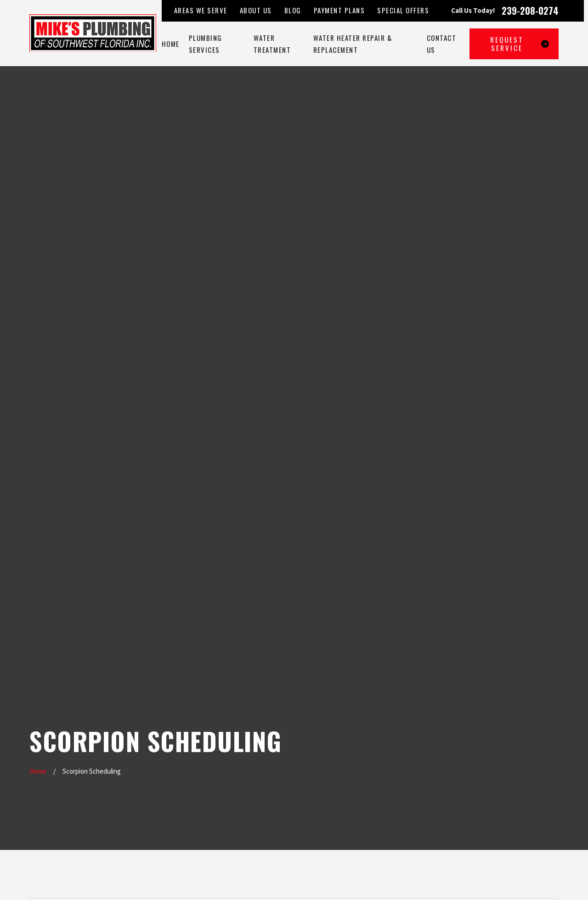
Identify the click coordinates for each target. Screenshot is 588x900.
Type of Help (109, 354)
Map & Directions (275, 769)
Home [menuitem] (171, 44)
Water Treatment (211, 756)
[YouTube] (484, 736)
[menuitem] (40, 882)
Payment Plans (339, 10)
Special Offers (403, 10)
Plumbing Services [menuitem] (206, 44)
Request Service (520, 44)
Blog (293, 10)
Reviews (198, 794)
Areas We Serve (201, 10)
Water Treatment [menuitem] (272, 44)
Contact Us (202, 814)
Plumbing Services (212, 736)
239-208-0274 (530, 11)
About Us (256, 10)
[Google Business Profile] (484, 716)
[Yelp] (505, 716)
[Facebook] (525, 716)
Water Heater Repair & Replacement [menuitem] (353, 44)
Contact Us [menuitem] (442, 44)
